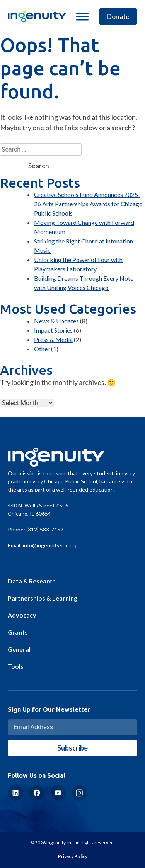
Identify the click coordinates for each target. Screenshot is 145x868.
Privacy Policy (73, 856)
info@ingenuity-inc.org (50, 545)
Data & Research (32, 581)
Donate (118, 16)
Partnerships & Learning (43, 598)
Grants (18, 632)
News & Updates (56, 321)
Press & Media (53, 339)
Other (42, 349)
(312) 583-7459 (45, 529)
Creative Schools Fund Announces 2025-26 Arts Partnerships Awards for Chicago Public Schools (88, 204)
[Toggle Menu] (82, 16)
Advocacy (22, 615)
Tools (16, 666)
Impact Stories (53, 330)
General (19, 649)
